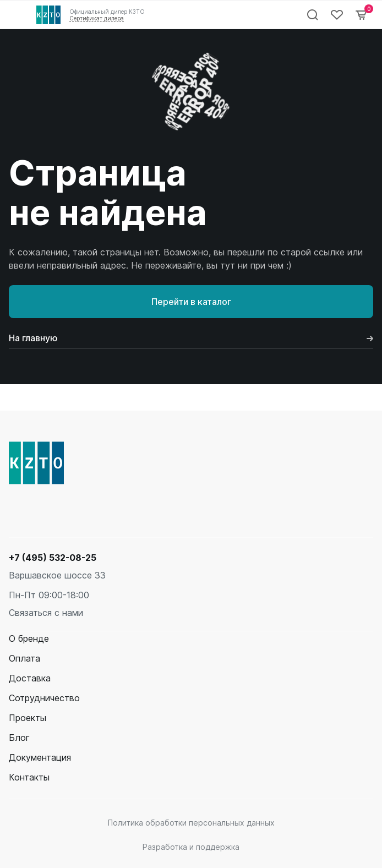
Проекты (28, 718)
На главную (191, 338)
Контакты (29, 777)
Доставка (30, 678)
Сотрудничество (44, 698)
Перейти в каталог (191, 302)
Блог (19, 738)
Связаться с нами (46, 613)
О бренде (29, 638)
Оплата (24, 658)
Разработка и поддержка (191, 847)
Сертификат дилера (97, 18)
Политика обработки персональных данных (191, 823)
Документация (40, 757)
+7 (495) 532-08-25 (53, 558)
